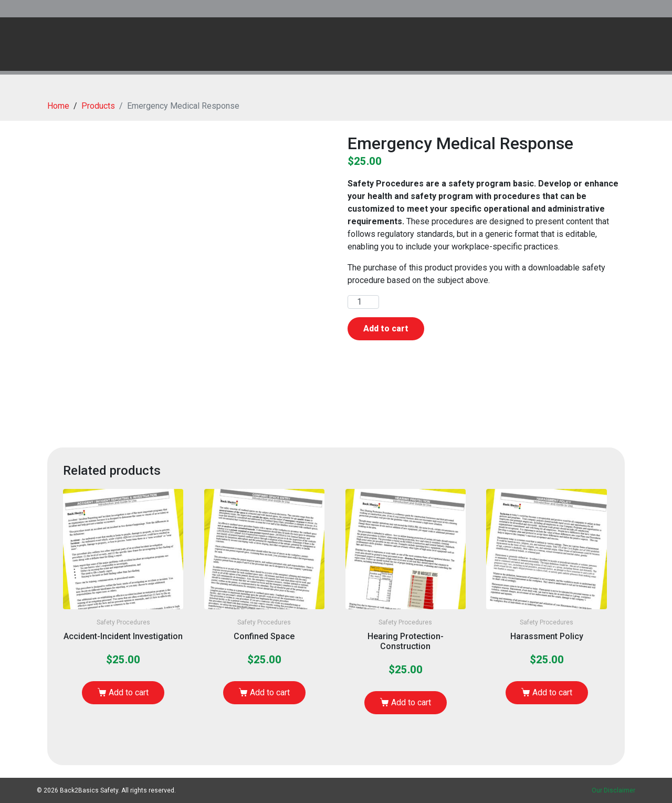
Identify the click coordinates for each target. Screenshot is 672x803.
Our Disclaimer (613, 790)
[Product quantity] (363, 302)
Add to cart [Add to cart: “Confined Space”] (270, 692)
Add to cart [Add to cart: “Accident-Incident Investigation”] (129, 692)
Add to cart (386, 328)
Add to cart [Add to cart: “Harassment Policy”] (552, 692)
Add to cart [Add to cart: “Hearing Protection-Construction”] (411, 702)
